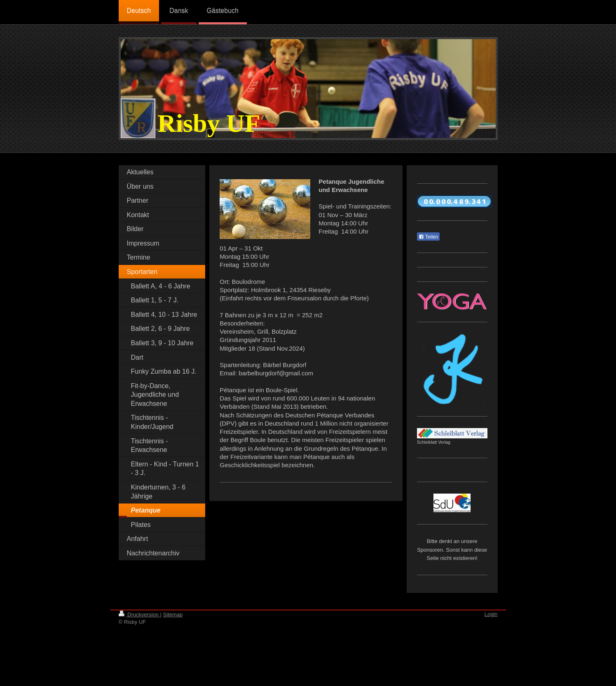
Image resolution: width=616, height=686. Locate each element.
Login (491, 614)
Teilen (428, 237)
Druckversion (139, 615)
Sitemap (173, 615)
